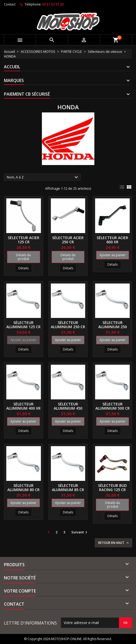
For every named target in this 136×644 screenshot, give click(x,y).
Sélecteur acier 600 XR (112, 240)
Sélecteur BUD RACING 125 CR (112, 488)
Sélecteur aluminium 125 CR (23, 325)
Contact (10, 4)
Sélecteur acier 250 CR (68, 240)
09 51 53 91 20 (53, 4)
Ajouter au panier (113, 255)
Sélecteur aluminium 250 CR (68, 325)
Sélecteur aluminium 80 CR (23, 488)
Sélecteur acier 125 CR (24, 240)
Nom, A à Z (43, 177)
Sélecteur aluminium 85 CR (68, 488)
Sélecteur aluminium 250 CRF (113, 327)
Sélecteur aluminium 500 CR (113, 406)
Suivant (80, 532)
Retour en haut (114, 543)
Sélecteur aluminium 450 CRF (68, 408)
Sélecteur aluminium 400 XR (23, 406)
